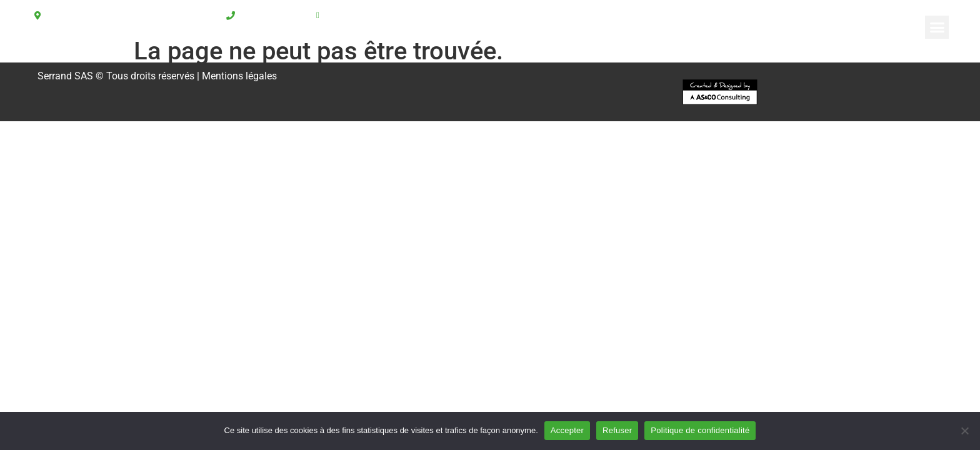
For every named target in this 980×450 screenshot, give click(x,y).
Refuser (617, 430)
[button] (937, 27)
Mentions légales (239, 76)
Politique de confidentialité (700, 430)
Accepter (567, 430)
